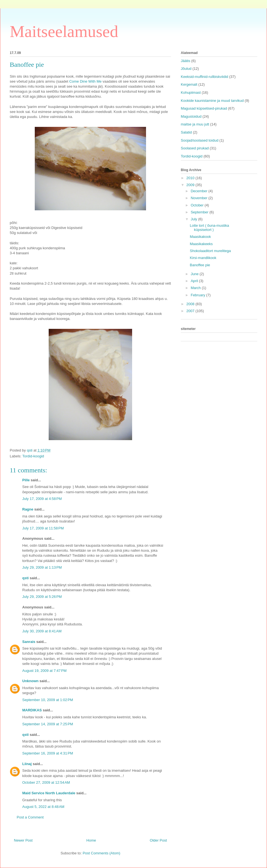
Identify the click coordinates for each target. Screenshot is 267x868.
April (195, 281)
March (196, 288)
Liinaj (27, 764)
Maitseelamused (64, 31)
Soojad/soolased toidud (200, 140)
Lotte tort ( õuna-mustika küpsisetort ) (209, 228)
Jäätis (186, 61)
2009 (191, 185)
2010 (191, 178)
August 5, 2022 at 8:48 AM (43, 807)
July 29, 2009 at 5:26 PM (42, 597)
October (198, 205)
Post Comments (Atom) (101, 853)
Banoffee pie (200, 265)
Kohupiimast (191, 93)
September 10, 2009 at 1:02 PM (48, 700)
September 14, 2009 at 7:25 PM (48, 724)
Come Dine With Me (85, 81)
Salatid (186, 132)
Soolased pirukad (195, 148)
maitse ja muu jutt (195, 124)
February (199, 295)
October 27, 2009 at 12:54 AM (46, 782)
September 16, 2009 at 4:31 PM (48, 753)
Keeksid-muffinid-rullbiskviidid (204, 77)
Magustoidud (191, 116)
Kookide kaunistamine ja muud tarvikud (212, 101)
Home (91, 840)
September (200, 212)
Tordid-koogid (33, 456)
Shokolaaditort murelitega (210, 251)
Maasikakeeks (201, 244)
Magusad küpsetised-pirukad (204, 108)
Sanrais (29, 642)
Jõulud (186, 69)
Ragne (28, 509)
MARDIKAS (32, 710)
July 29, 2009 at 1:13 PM (42, 567)
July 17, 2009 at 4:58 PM (42, 499)
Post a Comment (30, 817)
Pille (26, 480)
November (200, 198)
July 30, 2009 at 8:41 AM (42, 631)
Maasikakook (200, 237)
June (195, 274)
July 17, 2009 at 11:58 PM (43, 528)
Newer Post (23, 840)
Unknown (30, 681)
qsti (25, 578)
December (200, 191)
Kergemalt (189, 84)
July (195, 219)
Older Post (158, 840)
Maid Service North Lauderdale (49, 793)
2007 (191, 311)
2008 (191, 304)
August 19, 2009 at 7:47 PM (44, 671)
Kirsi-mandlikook (203, 258)
